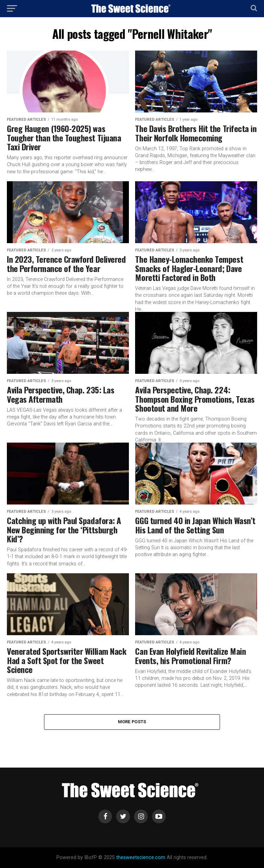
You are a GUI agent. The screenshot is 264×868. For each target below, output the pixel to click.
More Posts (132, 722)
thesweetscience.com (141, 858)
